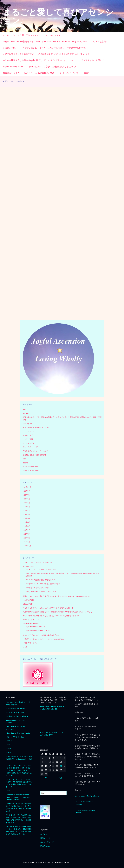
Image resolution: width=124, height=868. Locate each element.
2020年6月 (26, 495)
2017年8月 (26, 534)
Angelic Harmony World (13, 67)
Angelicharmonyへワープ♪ (35, 627)
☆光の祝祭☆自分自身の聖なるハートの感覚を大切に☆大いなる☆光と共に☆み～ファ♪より (46, 54)
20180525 (9, 791)
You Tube (26, 413)
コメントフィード (47, 842)
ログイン (44, 834)
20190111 (9, 745)
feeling (25, 409)
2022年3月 (26, 491)
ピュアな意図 (28, 439)
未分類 (25, 463)
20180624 (9, 753)
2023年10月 (27, 487)
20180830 (9, 749)
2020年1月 (26, 503)
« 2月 (46, 778)
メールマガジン (53, 35)
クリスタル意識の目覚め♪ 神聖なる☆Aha (41, 580)
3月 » (61, 778)
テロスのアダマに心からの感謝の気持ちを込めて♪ (52, 67)
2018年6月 (26, 518)
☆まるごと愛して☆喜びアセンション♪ (21, 35)
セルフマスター (29, 431)
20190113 (9, 741)
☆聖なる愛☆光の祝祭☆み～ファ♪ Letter (41, 592)
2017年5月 (26, 538)
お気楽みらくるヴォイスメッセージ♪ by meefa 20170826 (29, 73)
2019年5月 (26, 507)
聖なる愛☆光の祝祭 (30, 466)
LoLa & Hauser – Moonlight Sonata (18, 733)
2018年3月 (26, 530)
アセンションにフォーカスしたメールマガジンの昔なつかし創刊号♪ (55, 48)
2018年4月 (26, 526)
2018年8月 (26, 514)
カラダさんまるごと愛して (92, 60)
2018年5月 (26, 522)
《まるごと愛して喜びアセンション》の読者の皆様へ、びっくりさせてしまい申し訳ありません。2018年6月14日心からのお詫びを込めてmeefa (19, 770)
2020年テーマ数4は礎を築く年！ (18, 716)
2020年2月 (26, 499)
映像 (24, 459)
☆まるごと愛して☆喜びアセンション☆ (41, 569)
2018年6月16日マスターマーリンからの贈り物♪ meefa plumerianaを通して (19, 759)
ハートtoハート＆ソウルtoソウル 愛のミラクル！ (44, 584)
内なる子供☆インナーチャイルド (35, 451)
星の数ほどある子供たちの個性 (34, 455)
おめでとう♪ (27, 424)
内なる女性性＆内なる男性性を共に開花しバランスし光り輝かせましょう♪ (38, 60)
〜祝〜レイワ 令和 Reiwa (15, 737)
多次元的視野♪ (10, 48)
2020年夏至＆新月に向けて (16, 712)
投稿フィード (45, 838)
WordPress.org (45, 846)
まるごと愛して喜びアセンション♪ (36, 427)
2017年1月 (26, 542)
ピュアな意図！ (100, 41)
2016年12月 (27, 546)
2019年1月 (26, 511)
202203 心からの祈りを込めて (17, 708)
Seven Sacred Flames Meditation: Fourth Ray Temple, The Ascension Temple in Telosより (18, 797)
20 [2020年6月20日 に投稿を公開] (61, 766)
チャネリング (28, 435)
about (87, 73)
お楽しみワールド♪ (69, 73)
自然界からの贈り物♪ (31, 470)
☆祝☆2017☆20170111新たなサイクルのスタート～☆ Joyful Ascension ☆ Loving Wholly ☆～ (45, 41)
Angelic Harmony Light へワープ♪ (38, 631)
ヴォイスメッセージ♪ (31, 447)
